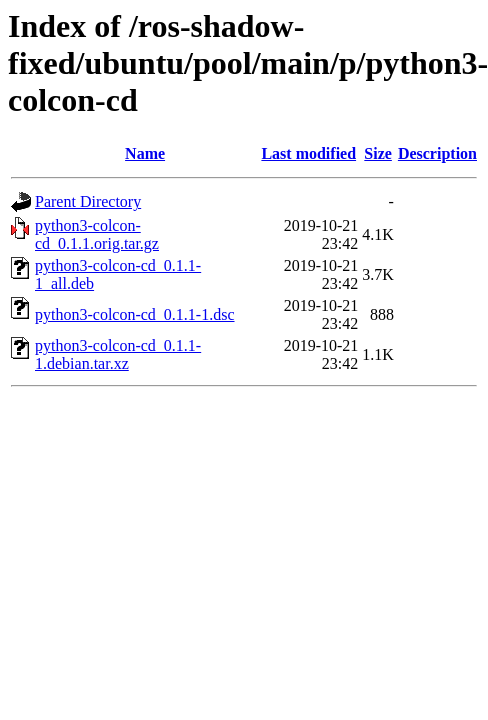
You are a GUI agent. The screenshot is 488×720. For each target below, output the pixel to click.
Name (145, 153)
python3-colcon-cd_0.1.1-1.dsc (135, 314)
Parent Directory (88, 201)
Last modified (308, 153)
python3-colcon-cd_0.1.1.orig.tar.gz (97, 234)
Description (437, 153)
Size (378, 153)
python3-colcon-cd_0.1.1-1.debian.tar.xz (118, 354)
